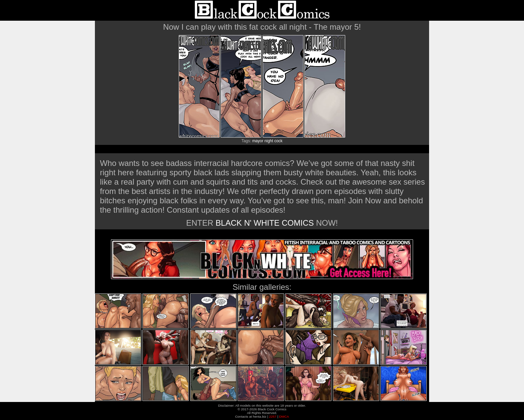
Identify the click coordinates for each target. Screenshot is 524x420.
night (269, 141)
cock (279, 141)
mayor (258, 141)
